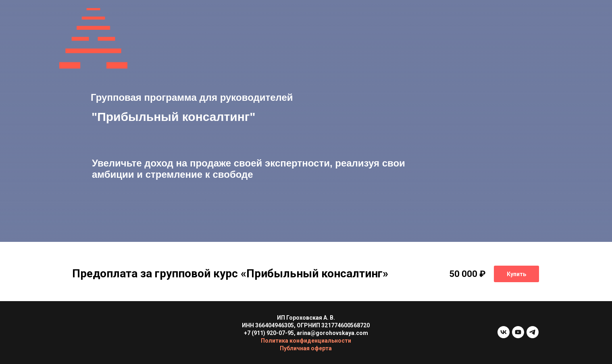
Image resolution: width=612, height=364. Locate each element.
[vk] (504, 336)
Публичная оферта (306, 348)
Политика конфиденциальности (306, 341)
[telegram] (533, 336)
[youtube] (518, 336)
